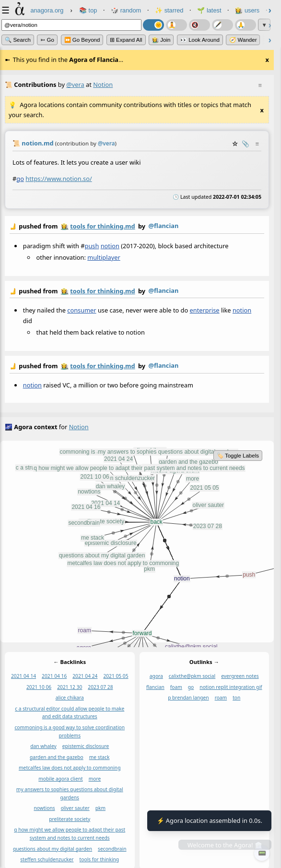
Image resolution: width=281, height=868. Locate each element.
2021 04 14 (23, 676)
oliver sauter (75, 808)
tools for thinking (100, 859)
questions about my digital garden (53, 848)
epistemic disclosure (86, 746)
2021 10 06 (39, 687)
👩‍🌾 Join (161, 40)
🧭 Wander (243, 40)
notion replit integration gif (231, 687)
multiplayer (104, 257)
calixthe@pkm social (192, 676)
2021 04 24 (85, 676)
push (92, 246)
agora (156, 676)
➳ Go (47, 40)
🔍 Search (18, 40)
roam (221, 698)
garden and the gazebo (57, 757)
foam (176, 687)
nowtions (45, 808)
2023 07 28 (100, 687)
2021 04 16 (54, 676)
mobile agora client (60, 779)
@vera (75, 84)
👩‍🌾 (65, 226)
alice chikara (70, 698)
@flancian (164, 226)
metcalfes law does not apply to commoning (70, 768)
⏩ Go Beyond (82, 40)
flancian (155, 687)
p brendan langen (188, 698)
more (95, 779)
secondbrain (112, 848)
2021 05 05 (116, 676)
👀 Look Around (200, 40)
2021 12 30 (70, 687)
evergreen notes (240, 676)
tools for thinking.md (102, 226)
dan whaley (43, 746)
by (137, 227)
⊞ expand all (126, 40)
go (20, 178)
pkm (100, 808)
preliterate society (70, 819)
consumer (82, 310)
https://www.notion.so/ (59, 178)
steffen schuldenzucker (47, 859)
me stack (100, 757)
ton (236, 698)
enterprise (205, 310)
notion (110, 246)
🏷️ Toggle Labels (238, 456)
